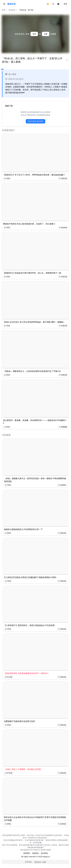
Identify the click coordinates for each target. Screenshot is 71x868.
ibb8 (44, 862)
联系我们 (27, 853)
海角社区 (12, 4)
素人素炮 (11, 74)
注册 (46, 34)
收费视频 (63, 427)
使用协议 (36, 853)
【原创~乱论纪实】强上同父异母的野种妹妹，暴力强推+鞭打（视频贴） (34, 322)
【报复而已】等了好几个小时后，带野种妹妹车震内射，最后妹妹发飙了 (34, 175)
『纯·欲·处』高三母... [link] (26, 10)
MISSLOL (38, 862)
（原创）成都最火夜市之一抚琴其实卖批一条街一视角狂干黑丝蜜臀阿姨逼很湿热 (35, 480)
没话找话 (12, 10)
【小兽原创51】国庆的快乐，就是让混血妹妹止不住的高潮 (29, 625)
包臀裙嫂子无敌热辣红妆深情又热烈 (19, 721)
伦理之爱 (63, 178)
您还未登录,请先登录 (36, 121)
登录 (65, 4)
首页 (4, 10)
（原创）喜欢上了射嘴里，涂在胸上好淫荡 (22, 769)
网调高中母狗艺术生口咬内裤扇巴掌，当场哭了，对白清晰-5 (29, 224)
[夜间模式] (58, 4)
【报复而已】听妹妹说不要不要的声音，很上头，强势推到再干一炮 (32, 273)
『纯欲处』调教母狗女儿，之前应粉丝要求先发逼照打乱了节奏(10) (32, 371)
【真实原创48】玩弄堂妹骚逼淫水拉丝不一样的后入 (26, 673)
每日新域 (44, 853)
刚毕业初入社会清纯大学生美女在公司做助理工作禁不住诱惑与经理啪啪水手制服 (35, 819)
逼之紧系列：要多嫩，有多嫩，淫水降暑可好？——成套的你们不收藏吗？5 (35, 422)
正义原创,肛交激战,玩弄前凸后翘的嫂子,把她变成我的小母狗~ (30, 577)
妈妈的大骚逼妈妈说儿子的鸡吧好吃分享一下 (23, 529)
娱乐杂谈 (63, 228)
